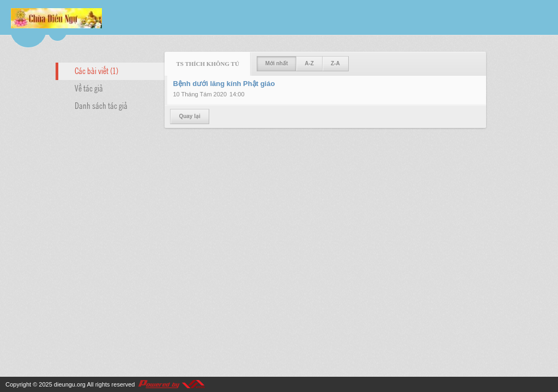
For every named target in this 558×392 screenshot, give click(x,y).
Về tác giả (89, 88)
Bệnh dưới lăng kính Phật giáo (224, 84)
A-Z (309, 63)
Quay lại (189, 116)
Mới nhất (277, 63)
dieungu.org (70, 384)
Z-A (335, 63)
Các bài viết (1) (96, 70)
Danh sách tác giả (101, 105)
